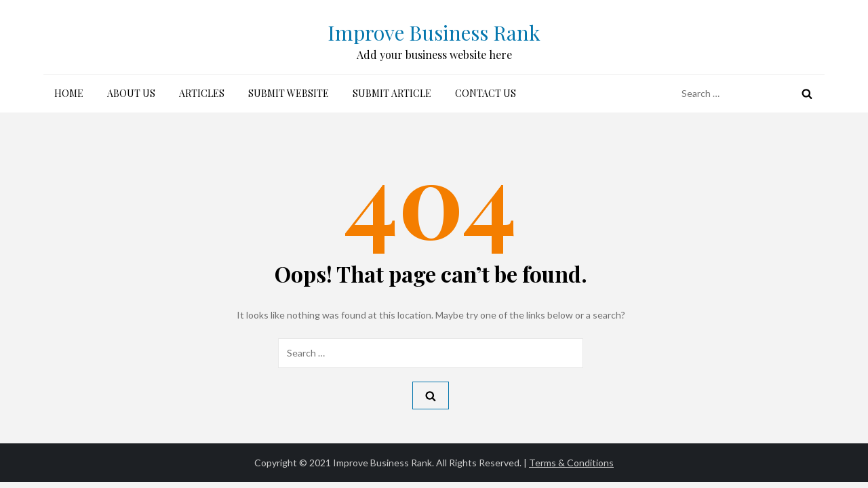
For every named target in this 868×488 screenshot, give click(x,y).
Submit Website (289, 93)
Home (69, 93)
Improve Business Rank (434, 33)
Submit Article (392, 93)
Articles (202, 93)
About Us (131, 93)
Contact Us (486, 93)
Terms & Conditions (571, 463)
